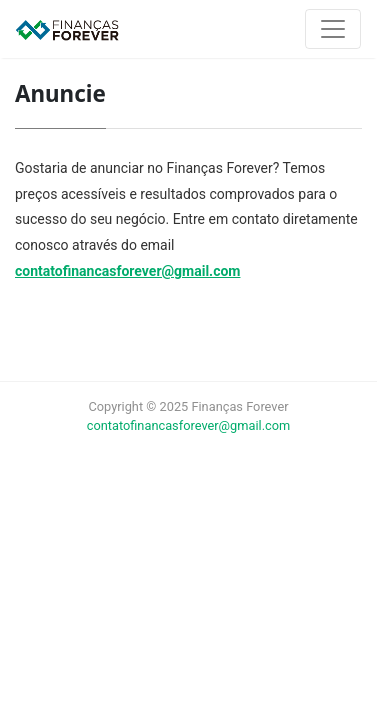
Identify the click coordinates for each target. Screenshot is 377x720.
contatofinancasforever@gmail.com (127, 271)
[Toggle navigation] (333, 29)
